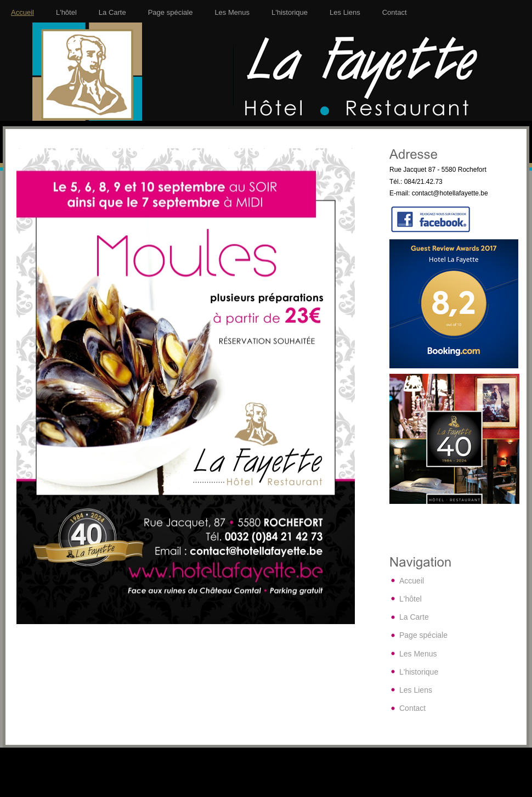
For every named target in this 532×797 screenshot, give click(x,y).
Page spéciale (171, 12)
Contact (395, 12)
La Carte (112, 12)
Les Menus (232, 12)
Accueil (22, 12)
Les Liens (345, 12)
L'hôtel (66, 12)
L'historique (290, 12)
